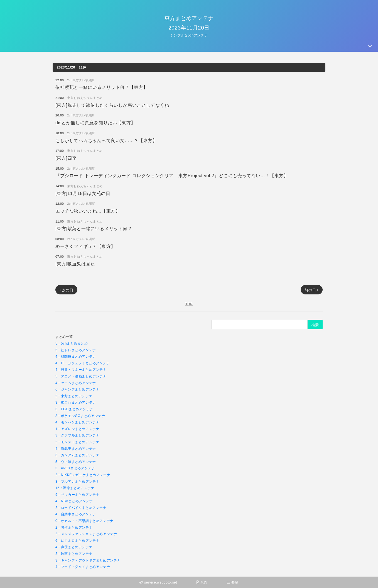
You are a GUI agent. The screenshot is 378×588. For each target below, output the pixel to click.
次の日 (66, 290)
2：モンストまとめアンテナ (77, 442)
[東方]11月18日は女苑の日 (83, 193)
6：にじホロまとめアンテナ (77, 541)
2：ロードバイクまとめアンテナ (81, 508)
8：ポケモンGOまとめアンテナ (80, 416)
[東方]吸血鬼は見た (75, 264)
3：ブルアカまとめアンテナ (77, 481)
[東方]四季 (66, 158)
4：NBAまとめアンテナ (74, 501)
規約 (202, 582)
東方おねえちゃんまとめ (85, 98)
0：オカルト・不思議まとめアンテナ (84, 521)
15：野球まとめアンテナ (75, 488)
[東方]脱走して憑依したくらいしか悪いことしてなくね (112, 105)
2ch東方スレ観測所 (81, 80)
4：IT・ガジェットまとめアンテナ (83, 363)
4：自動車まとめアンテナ (76, 514)
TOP (189, 304)
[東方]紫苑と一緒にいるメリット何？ (94, 228)
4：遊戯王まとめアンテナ (76, 449)
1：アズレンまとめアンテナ (77, 429)
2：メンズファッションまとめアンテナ (86, 534)
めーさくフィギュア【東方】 (85, 246)
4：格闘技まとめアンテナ (76, 356)
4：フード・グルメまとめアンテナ (83, 567)
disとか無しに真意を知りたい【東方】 (95, 122)
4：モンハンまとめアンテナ (77, 422)
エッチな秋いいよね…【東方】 (88, 211)
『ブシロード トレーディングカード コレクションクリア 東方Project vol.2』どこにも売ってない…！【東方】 (172, 175)
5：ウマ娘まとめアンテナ (76, 462)
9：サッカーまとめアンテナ (77, 495)
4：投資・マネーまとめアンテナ (81, 369)
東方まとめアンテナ (189, 18)
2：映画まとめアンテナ (74, 554)
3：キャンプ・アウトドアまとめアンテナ (88, 560)
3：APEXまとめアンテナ (75, 468)
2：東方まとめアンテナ (74, 396)
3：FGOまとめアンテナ (74, 409)
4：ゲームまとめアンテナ (76, 383)
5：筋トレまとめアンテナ (76, 350)
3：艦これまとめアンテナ (76, 402)
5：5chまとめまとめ (72, 343)
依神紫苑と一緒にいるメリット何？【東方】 (102, 87)
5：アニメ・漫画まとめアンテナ (81, 376)
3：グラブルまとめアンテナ (77, 435)
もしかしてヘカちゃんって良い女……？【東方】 (106, 140)
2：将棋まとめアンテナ (74, 527)
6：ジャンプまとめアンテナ (77, 389)
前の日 (312, 290)
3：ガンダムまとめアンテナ (77, 455)
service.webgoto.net (158, 582)
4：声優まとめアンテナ (74, 547)
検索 (315, 325)
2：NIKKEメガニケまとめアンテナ (83, 475)
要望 (233, 582)
